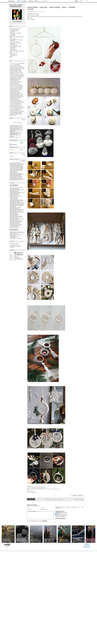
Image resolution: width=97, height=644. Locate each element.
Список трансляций (14, 244)
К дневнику (54, 499)
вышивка (12, 49)
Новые (82, 499)
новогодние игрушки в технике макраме (15, 80)
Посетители (18, 258)
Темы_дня (16, 232)
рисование (13, 106)
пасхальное (13, 96)
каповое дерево (17, 74)
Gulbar (20, 164)
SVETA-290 (15, 167)
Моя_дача (12, 188)
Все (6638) (23, 161)
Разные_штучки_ (13, 196)
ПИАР (17, 191)
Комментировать (31, 499)
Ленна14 (22, 174)
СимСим (11, 179)
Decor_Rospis (22, 219)
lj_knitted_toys (12, 246)
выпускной (13, 65)
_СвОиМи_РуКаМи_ (14, 192)
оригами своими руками (14, 95)
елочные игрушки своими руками (17, 69)
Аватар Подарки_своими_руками (17, 14)
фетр (15, 114)
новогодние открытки (13, 87)
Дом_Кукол (12, 205)
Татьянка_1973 (22, 179)
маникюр (15, 76)
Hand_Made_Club (13, 221)
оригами (11, 44)
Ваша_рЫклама (13, 191)
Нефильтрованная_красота (19, 205)
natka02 (17, 169)
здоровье (13, 72)
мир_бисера (21, 204)
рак (14, 105)
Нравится (75, 495)
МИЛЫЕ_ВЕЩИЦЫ (16, 193)
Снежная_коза (16, 179)
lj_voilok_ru (18, 245)
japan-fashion (12, 222)
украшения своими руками (15, 110)
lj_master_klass (13, 245)
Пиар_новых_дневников (14, 214)
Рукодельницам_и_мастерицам (16, 238)
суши (11, 109)
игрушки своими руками (14, 33)
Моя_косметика (13, 201)
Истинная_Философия (14, 189)
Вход (26, 1)
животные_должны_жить (14, 218)
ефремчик (17, 180)
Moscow (11, 223)
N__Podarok (21, 165)
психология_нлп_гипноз (14, 233)
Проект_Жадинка (19, 224)
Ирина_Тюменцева (13, 173)
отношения (21, 95)
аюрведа (22, 63)
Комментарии (20, 5)
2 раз (32, 491)
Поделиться (80, 495)
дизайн (11, 67)
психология (12, 105)
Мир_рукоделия (20, 200)
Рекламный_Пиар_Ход (14, 204)
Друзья (15, 5)
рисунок (19, 106)
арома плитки (14, 63)
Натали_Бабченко (19, 176)
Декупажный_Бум (21, 209)
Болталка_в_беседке (14, 226)
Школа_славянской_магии (15, 237)
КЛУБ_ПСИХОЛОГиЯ (14, 215)
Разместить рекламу (87, 547)
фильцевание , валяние (14, 43)
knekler (14, 168)
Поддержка (76, 1)
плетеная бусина (13, 101)
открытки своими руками (14, 46)
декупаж (17, 65)
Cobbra (14, 163)
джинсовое (19, 66)
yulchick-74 (21, 169)
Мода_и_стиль (21, 189)
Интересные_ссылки (14, 216)
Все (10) (23, 120)
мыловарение (12, 50)
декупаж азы (13, 66)
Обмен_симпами (19, 217)
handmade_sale (19, 221)
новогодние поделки (15, 93)
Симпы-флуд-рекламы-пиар (15, 225)
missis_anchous (13, 169)
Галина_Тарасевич (13, 171)
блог (11, 57)
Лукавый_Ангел (13, 175)
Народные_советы (16, 190)
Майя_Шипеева (13, 176)
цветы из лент (19, 114)
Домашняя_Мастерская (14, 195)
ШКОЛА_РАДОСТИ (13, 209)
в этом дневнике (14, 144)
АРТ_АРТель (21, 232)
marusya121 (21, 168)
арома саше (18, 63)
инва (17, 72)
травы (13, 109)
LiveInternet (12, 1)
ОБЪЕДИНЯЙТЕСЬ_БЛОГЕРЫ (16, 207)
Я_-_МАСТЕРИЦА (15, 224)
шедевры (12, 156)
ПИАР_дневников (13, 212)
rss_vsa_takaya (18, 246)
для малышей (12, 45)
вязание (11, 35)
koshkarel (17, 168)
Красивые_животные (14, 197)
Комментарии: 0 (18, 127)
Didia (16, 163)
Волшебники (21, 210)
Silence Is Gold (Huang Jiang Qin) (16, 126)
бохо (11, 65)
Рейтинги (32, 1)
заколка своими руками (16, 71)
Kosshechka (12, 165)
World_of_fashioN (16, 223)
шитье (11, 32)
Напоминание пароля (44, 509)
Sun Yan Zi (12, 136)
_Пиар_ (11, 193)
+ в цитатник (42, 11)
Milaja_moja (17, 165)
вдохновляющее (13, 31)
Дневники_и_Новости (20, 203)
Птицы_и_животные (14, 199)
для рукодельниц (13, 42)
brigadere (22, 167)
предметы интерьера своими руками (17, 37)
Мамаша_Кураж (13, 236)
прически (18, 104)
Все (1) (24, 154)
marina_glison (16, 168)
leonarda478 (21, 168)
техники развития (13, 30)
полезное (12, 39)
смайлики (38, 511)
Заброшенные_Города (14, 194)
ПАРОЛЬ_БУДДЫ (17, 188)
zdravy (11, 190)
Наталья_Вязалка (13, 177)
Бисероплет (17, 211)
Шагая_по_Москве (21, 192)
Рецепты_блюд (13, 237)
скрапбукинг (22, 108)
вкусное (11, 34)
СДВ (20, 211)
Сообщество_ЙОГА (13, 213)
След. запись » (61, 499)
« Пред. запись (48, 499)
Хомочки (19, 202)
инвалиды (20, 72)
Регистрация (21, 1)
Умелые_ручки (22, 233)
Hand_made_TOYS (13, 202)
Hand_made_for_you (14, 234)
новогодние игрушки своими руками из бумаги (17, 85)
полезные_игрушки (13, 200)
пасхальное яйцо (20, 96)
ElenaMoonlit (12, 164)
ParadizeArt (12, 232)
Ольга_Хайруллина (13, 178)
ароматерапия (13, 55)
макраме (11, 48)
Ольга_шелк (20, 178)
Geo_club (12, 220)
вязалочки (12, 208)
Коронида (19, 174)
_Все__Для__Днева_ (14, 198)
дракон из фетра (16, 67)
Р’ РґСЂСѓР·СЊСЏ (18, 22)
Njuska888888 (18, 166)
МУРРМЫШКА (19, 175)
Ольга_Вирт (19, 177)
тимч (20, 180)
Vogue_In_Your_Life (13, 235)
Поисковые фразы (20, 259)
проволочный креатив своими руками (17, 51)
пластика (12, 54)
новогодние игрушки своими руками (16, 82)
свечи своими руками (16, 108)
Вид (78, 1)
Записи (11, 5)
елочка (20, 67)
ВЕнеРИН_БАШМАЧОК (18, 170)
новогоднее (21, 76)
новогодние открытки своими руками (16, 88)
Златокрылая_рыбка (14, 172)
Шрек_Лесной (12, 180)
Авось (38, 1)
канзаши (12, 74)
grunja (11, 168)
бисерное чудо (13, 53)
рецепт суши (21, 105)
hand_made (16, 220)
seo (11, 63)
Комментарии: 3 (18, 135)
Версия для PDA (87, 545)
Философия (12, 211)
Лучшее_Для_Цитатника (14, 224)
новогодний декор (14, 94)
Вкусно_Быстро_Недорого (15, 227)
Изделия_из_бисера (20, 201)
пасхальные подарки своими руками (16, 98)
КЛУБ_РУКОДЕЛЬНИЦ (14, 210)
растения (17, 105)
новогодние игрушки (16, 78)
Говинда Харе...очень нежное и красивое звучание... (16, 133)
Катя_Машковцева (13, 174)
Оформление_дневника (14, 219)
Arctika (11, 163)
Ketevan (23, 164)
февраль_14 (20, 216)
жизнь (19, 70)
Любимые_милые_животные (15, 206)
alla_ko (18, 167)
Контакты (87, 546)
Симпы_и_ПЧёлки (20, 212)
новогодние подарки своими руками (16, 90)
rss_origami (12, 247)
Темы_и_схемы (19, 196)
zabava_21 (12, 170)
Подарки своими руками (10, 6)
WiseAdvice (19, 235)
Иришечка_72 (20, 173)
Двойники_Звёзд (13, 203)
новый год (21, 94)
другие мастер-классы (14, 28)
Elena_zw (17, 164)
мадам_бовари (17, 208)
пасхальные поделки (16, 100)
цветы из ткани (13, 115)
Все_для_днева (13, 217)
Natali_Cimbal (12, 166)
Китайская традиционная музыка (16, 128)
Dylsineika (19, 163)
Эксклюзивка (17, 189)
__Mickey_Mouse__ (18, 222)
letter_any (12, 168)
